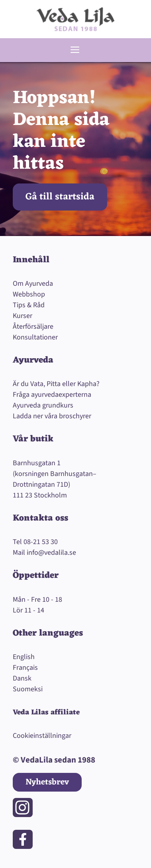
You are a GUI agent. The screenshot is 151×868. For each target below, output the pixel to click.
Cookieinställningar (42, 736)
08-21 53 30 (41, 542)
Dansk (22, 678)
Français (25, 668)
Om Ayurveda (33, 284)
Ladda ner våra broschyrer (52, 416)
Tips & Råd (29, 305)
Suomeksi (28, 689)
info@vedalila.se (51, 553)
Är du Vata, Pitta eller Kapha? (56, 384)
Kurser (23, 316)
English (24, 657)
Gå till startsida (60, 197)
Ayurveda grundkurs (43, 405)
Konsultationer (35, 337)
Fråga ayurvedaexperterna (52, 395)
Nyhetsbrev (47, 782)
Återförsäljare (33, 327)
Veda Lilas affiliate (46, 712)
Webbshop (29, 294)
